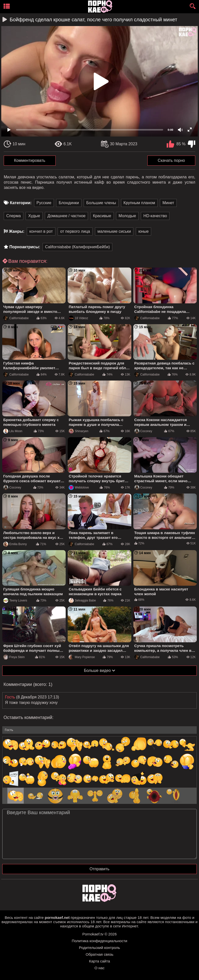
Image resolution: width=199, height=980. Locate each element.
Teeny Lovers (15, 600)
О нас (100, 968)
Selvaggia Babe (82, 600)
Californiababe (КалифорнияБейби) (78, 247)
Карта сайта (100, 961)
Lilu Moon (13, 431)
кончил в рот (41, 231)
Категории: (21, 203)
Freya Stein (14, 657)
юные (143, 231)
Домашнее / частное (66, 216)
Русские (44, 203)
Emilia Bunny (15, 544)
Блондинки (69, 203)
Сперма (14, 216)
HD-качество (155, 216)
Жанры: (17, 231)
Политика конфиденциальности (99, 941)
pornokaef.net (57, 917)
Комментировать (30, 160)
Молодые (127, 216)
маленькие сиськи (114, 231)
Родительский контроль (100, 948)
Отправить (99, 869)
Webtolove (79, 487)
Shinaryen (78, 431)
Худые (34, 216)
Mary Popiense (82, 657)
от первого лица (75, 231)
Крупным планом (139, 203)
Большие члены (101, 203)
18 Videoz (78, 318)
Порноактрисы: (25, 247)
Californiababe (16, 318)
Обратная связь (100, 954)
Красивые (102, 216)
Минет (168, 203)
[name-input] (100, 730)
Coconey (143, 431)
